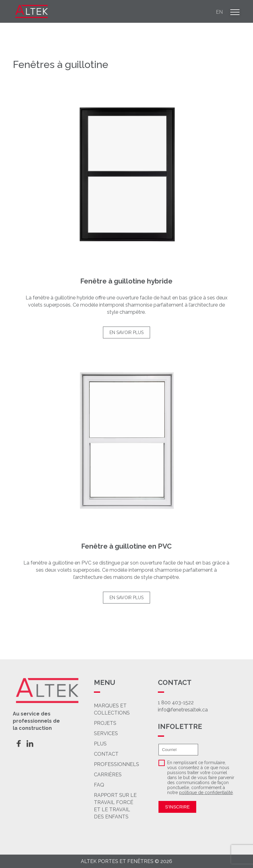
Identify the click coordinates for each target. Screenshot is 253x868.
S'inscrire (177, 807)
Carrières (124, 775)
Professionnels (132, 764)
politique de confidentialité (206, 793)
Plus (114, 744)
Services (118, 733)
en (219, 12)
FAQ (116, 785)
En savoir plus (126, 332)
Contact (121, 754)
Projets (114, 723)
